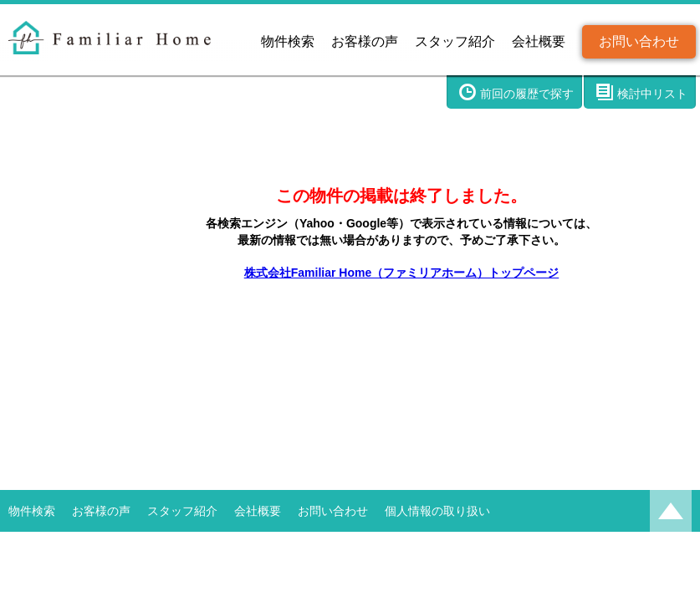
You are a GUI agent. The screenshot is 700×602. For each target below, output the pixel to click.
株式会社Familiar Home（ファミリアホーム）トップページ (401, 273)
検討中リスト (652, 94)
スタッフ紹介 (455, 41)
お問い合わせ (639, 41)
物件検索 (288, 41)
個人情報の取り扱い (437, 511)
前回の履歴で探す (527, 94)
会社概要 (539, 41)
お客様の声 (365, 41)
